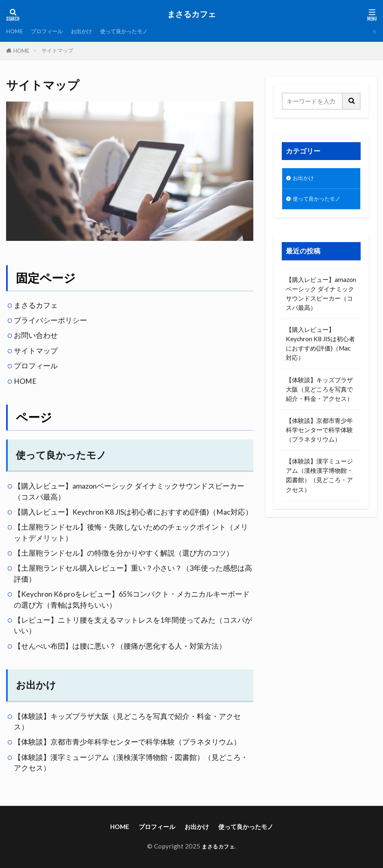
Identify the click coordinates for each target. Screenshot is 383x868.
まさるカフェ (191, 14)
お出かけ (90, 31)
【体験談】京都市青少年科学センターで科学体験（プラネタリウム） (127, 742)
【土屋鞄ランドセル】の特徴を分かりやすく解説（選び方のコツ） (124, 553)
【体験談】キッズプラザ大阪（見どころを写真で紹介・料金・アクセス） (319, 392)
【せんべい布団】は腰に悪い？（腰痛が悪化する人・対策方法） (120, 646)
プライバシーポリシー (50, 320)
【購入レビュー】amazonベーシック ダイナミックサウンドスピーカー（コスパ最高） (321, 296)
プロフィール (52, 31)
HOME (16, 31)
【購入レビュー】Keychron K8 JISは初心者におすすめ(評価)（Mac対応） (133, 512)
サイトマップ (57, 50)
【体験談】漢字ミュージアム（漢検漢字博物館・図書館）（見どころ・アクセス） (319, 478)
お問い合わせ (36, 335)
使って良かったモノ (138, 31)
